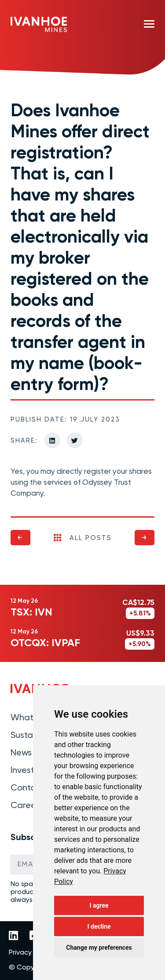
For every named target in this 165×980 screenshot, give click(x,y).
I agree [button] (99, 905)
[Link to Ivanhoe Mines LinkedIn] (13, 936)
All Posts (83, 538)
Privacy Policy (30, 952)
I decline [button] (99, 926)
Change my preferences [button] (99, 948)
